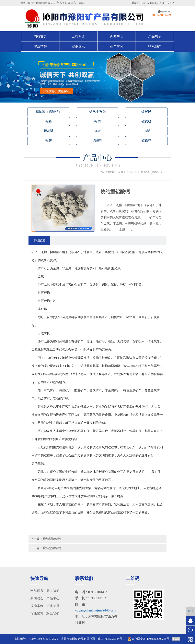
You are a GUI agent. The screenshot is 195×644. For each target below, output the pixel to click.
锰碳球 (146, 112)
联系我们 (155, 46)
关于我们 (53, 590)
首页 (120, 172)
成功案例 (37, 606)
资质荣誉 (40, 46)
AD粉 (97, 131)
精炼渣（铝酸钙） (49, 112)
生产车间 (117, 46)
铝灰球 (49, 131)
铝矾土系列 (97, 112)
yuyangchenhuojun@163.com (96, 610)
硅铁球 (146, 140)
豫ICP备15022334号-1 (111, 639)
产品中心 (132, 172)
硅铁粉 (146, 121)
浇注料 (97, 140)
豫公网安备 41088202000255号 (148, 639)
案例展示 (78, 46)
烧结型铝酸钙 (52, 539)
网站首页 (40, 36)
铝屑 (97, 121)
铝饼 (49, 140)
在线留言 (37, 614)
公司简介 (78, 36)
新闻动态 (37, 598)
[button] (94, 99)
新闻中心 (117, 36)
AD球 (146, 131)
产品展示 (155, 36)
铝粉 (49, 121)
